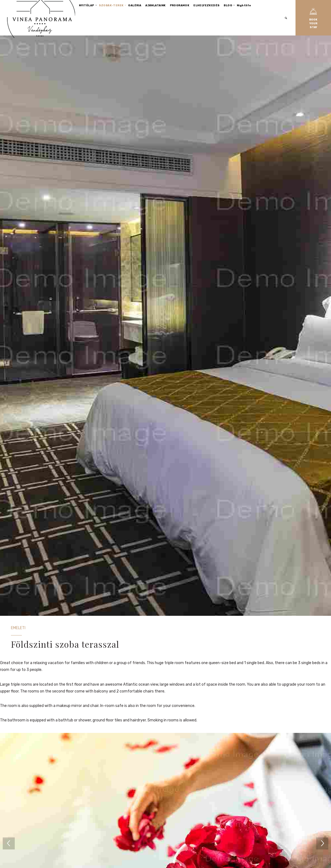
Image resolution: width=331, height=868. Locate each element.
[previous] (9, 843)
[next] (322, 843)
